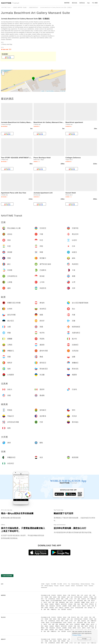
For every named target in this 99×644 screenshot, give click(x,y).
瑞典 (47, 606)
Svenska (91, 586)
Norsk (86, 586)
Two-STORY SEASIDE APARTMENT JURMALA (19, 158)
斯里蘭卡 (64, 597)
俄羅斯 (74, 606)
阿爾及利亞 (54, 609)
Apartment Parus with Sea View (14, 193)
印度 (90, 595)
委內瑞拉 (90, 608)
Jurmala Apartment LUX (43, 193)
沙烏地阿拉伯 (52, 599)
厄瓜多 (72, 608)
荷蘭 (75, 604)
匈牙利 (71, 602)
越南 (79, 599)
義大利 (92, 602)
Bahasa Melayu (75, 584)
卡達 (46, 599)
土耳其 (71, 599)
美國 (93, 606)
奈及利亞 (69, 609)
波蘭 (82, 604)
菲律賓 (91, 597)
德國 (85, 601)
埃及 (59, 609)
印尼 (82, 595)
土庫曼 (66, 599)
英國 (57, 602)
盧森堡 (46, 604)
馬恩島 (88, 602)
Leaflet (43, 91)
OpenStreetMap (50, 91)
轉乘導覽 (67, 3)
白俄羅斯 (64, 606)
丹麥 (89, 601)
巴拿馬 (89, 606)
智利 (56, 608)
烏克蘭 (70, 606)
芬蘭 (49, 602)
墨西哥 (84, 606)
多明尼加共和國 (79, 608)
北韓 (88, 599)
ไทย (69, 584)
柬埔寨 (46, 597)
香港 (78, 595)
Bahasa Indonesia (85, 584)
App (88, 3)
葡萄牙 (86, 604)
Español (68, 586)
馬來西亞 (86, 597)
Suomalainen (80, 586)
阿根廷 (46, 608)
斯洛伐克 (59, 606)
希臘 (67, 602)
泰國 (62, 599)
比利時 (65, 601)
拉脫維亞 (52, 604)
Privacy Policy (77, 635)
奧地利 (48, 601)
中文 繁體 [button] (95, 3)
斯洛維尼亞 (52, 606)
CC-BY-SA (63, 91)
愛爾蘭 (83, 602)
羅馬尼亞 (92, 604)
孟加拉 (65, 595)
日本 (42, 597)
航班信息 (82, 3)
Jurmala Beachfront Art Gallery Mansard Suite (36, 13)
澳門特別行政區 (78, 597)
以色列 (86, 595)
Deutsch (62, 586)
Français (56, 586)
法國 (53, 602)
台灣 (75, 599)
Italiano (73, 586)
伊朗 (94, 595)
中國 (69, 595)
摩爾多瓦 (57, 604)
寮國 (59, 597)
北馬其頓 (70, 604)
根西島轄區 (62, 602)
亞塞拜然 (59, 595)
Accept (84, 639)
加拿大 (79, 606)
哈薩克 (55, 597)
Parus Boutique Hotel (42, 158)
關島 (48, 609)
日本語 (43, 584)
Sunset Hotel (71, 193)
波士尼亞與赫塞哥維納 (56, 601)
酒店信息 (75, 3)
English (48, 584)
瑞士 (75, 601)
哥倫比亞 (61, 608)
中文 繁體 (53, 584)
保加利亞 (70, 601)
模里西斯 (64, 609)
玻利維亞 (52, 608)
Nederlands (44, 587)
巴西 (86, 608)
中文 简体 (60, 584)
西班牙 (45, 602)
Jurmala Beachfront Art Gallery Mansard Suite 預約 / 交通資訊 (25, 19)
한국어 (65, 584)
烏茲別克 (84, 599)
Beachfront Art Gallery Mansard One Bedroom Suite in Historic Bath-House (64, 122)
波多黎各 (67, 608)
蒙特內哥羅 (64, 604)
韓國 (51, 597)
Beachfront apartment (74, 122)
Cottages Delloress (73, 158)
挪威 (79, 604)
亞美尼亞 (54, 595)
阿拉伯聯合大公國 (46, 595)
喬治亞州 (74, 595)
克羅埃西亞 (77, 602)
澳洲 (45, 609)
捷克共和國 (80, 601)
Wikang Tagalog (49, 586)
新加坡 (58, 599)
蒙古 (72, 597)
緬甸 (68, 597)
